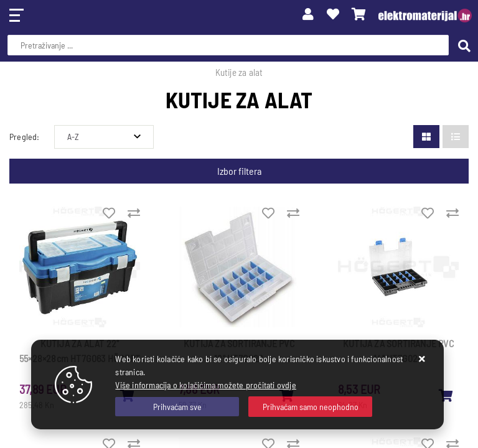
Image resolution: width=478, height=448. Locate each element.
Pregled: (25, 137)
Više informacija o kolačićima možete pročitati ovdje (205, 385)
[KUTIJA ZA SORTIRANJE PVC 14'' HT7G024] (446, 395)
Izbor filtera (239, 171)
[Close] (177, 407)
